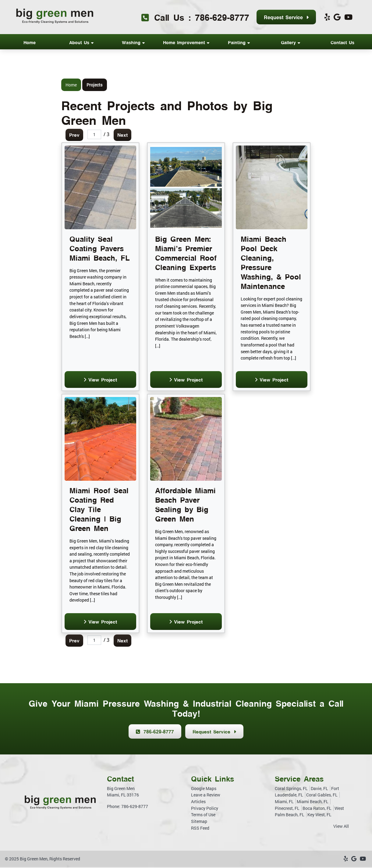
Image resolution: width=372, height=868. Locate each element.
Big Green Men (34, 860)
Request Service (286, 17)
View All (341, 827)
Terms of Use (203, 816)
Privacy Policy (205, 809)
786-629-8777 (222, 17)
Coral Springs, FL (291, 790)
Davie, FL (319, 790)
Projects (94, 85)
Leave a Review (206, 796)
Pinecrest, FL (287, 809)
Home (71, 85)
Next (125, 135)
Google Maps (204, 790)
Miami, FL (284, 803)
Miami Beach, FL (313, 803)
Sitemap (199, 822)
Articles (198, 803)
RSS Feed (200, 829)
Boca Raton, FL (317, 809)
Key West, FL (319, 816)
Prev (75, 135)
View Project (100, 380)
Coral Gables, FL (322, 796)
